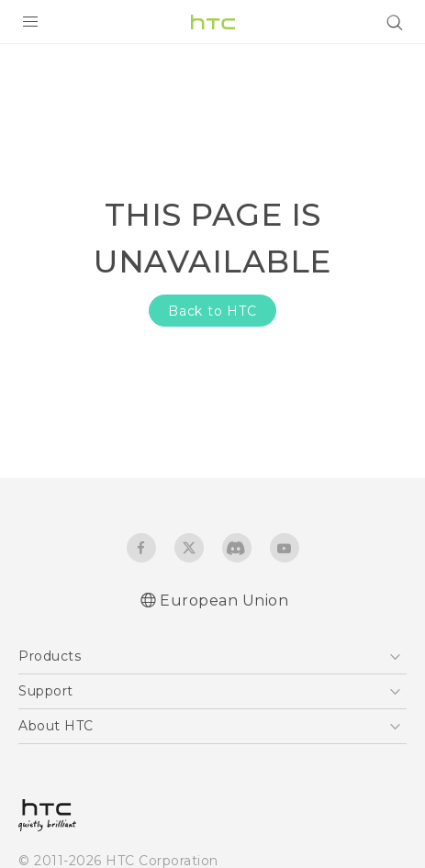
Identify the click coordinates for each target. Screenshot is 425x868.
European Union (224, 601)
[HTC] (213, 22)
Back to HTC (212, 311)
